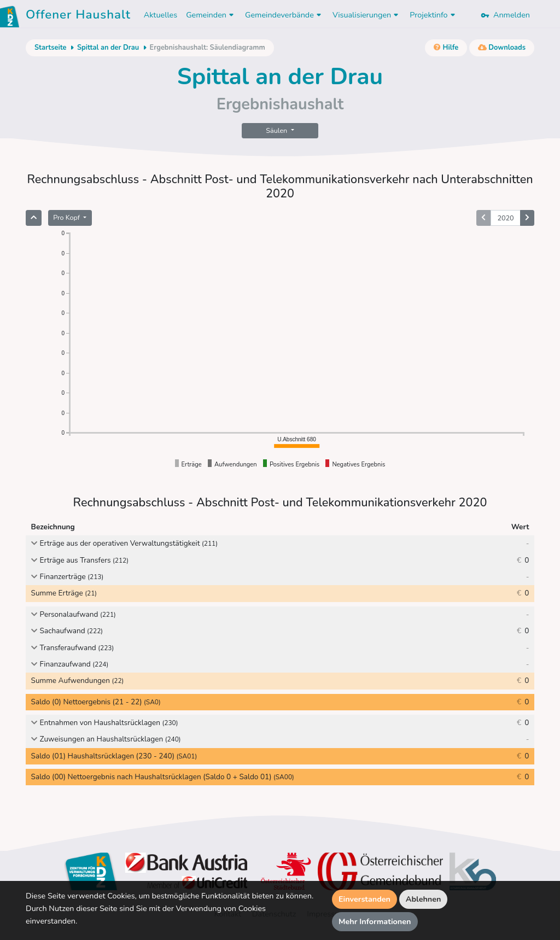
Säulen (277, 130)
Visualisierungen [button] (367, 15)
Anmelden (505, 15)
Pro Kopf (67, 217)
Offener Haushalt (78, 16)
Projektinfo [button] (433, 15)
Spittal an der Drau (108, 48)
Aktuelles (161, 15)
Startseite (50, 48)
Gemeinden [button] (211, 15)
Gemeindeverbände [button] (284, 15)
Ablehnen (424, 899)
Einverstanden (364, 899)
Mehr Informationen (375, 921)
